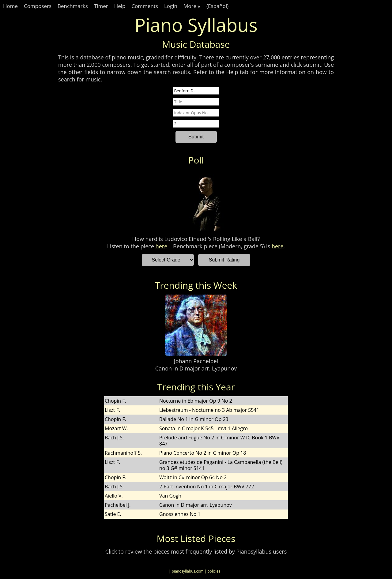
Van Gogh (170, 496)
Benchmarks (73, 6)
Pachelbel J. (118, 505)
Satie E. (113, 514)
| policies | (214, 571)
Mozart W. (116, 428)
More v (192, 6)
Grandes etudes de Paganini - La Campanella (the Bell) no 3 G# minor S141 (221, 465)
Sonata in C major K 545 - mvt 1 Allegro (204, 428)
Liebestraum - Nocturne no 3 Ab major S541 (209, 410)
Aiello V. (114, 496)
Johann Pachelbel (196, 361)
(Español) (217, 6)
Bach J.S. (114, 438)
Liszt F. (112, 410)
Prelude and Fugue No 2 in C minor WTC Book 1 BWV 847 (219, 441)
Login (171, 6)
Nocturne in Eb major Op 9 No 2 (196, 401)
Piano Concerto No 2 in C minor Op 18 (203, 453)
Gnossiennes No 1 (180, 514)
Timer (101, 6)
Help (120, 6)
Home (10, 6)
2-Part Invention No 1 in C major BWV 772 (207, 487)
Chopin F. (115, 401)
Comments (145, 6)
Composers (38, 6)
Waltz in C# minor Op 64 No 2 (193, 477)
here (162, 246)
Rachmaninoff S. (123, 453)
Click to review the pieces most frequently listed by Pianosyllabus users (196, 551)
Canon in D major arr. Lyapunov (196, 368)
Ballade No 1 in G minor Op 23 (194, 419)
